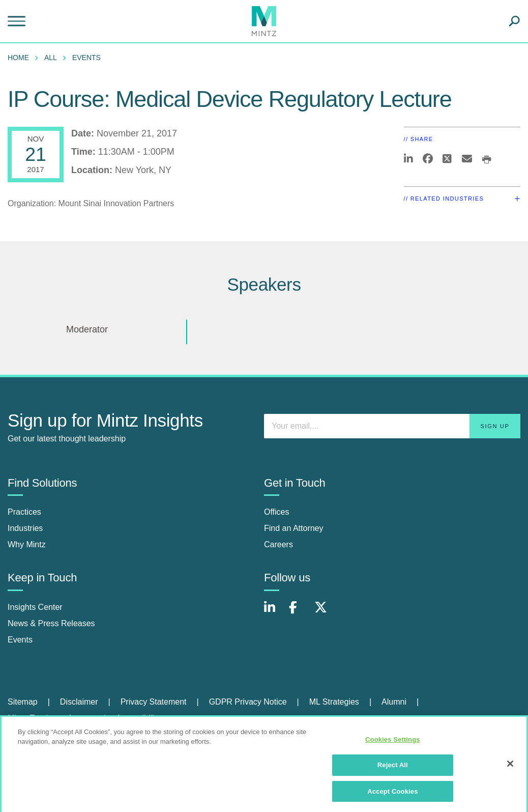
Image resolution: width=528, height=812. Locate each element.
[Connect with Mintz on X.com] (325, 613)
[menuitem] (21, 58)
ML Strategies (334, 702)
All (51, 58)
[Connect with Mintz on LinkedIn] (274, 613)
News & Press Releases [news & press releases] (51, 623)
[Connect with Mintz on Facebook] (299, 613)
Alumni (394, 702)
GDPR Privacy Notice (248, 702)
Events (86, 58)
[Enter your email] (392, 426)
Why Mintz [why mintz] (27, 544)
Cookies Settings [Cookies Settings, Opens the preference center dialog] (393, 743)
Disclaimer (79, 702)
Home (18, 58)
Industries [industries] (25, 528)
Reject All (393, 768)
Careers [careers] (278, 544)
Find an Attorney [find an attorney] (294, 528)
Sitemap (23, 702)
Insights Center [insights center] (35, 607)
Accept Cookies (392, 795)
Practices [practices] (24, 512)
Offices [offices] (277, 512)
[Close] (510, 767)
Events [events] (20, 640)
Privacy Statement (154, 702)
